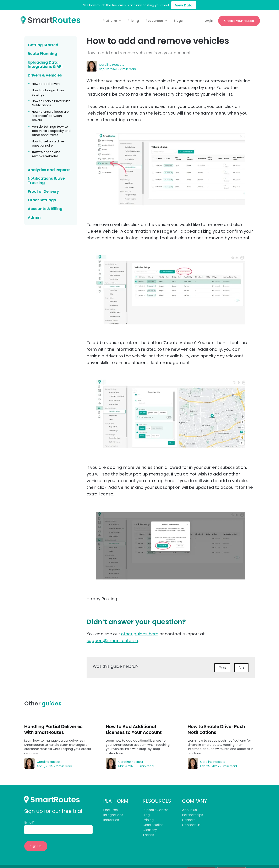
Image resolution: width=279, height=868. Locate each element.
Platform (110, 21)
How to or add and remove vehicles (46, 155)
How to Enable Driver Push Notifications (51, 104)
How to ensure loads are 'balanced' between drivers (50, 116)
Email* (29, 823)
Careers (189, 820)
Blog (146, 816)
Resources (154, 21)
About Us (189, 811)
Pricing (133, 21)
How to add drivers (46, 84)
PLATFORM (116, 802)
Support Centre (155, 811)
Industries (111, 820)
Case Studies (153, 825)
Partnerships (193, 816)
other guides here (140, 635)
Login (209, 21)
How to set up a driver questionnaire (48, 144)
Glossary (150, 830)
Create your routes (239, 21)
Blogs (178, 21)
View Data (184, 5)
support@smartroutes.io (112, 641)
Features (110, 811)
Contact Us (191, 825)
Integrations (113, 816)
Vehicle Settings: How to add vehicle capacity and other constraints (51, 131)
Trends (148, 835)
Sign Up (36, 847)
